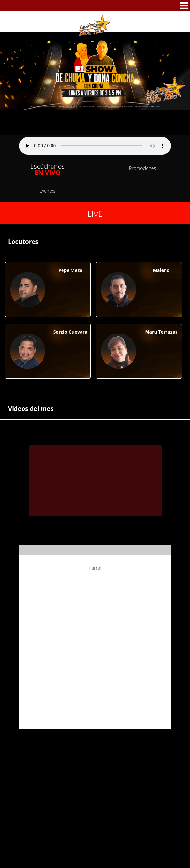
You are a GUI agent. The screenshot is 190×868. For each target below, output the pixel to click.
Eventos (48, 191)
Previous (8, 81)
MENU (184, 6)
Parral (95, 568)
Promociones (142, 168)
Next (182, 81)
